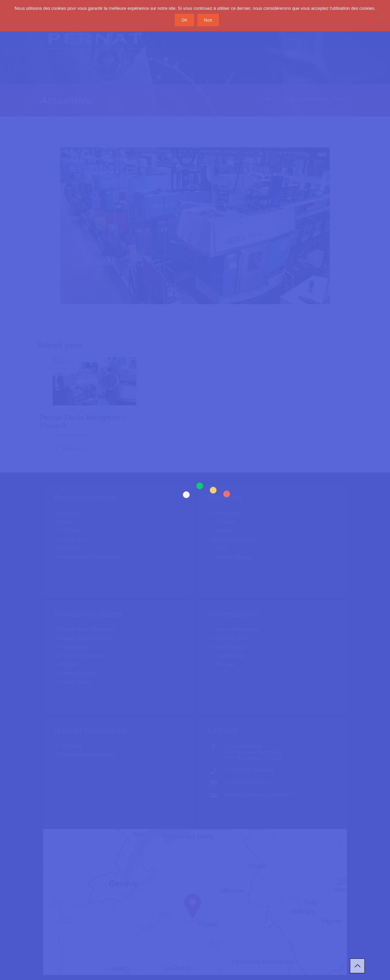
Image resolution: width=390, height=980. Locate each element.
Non (208, 20)
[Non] (382, 16)
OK (184, 20)
